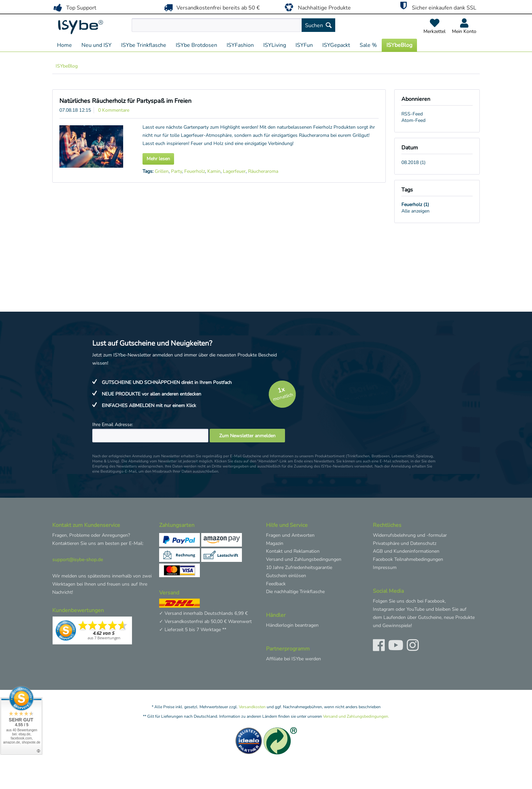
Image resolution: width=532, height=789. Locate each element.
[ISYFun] (304, 45)
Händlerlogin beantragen (292, 625)
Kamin (214, 171)
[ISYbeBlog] (399, 45)
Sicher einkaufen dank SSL (437, 7)
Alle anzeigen (415, 211)
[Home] (64, 45)
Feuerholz (195, 171)
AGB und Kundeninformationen (406, 551)
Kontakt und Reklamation (293, 551)
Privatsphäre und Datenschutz (405, 543)
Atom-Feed (413, 120)
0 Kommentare (114, 110)
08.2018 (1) (413, 162)
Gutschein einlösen (286, 576)
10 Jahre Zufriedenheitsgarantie (299, 567)
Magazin (275, 543)
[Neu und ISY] (97, 45)
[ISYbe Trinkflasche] (144, 45)
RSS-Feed (412, 114)
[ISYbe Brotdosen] (196, 45)
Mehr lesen (158, 159)
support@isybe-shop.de (78, 560)
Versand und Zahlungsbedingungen (304, 559)
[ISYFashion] (240, 45)
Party (176, 171)
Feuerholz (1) (415, 205)
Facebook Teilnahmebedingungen (408, 559)
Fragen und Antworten (290, 535)
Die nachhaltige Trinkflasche (295, 592)
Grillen (162, 171)
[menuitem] (249, 25)
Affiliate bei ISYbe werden (293, 659)
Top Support (74, 7)
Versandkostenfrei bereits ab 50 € (211, 7)
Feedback (276, 584)
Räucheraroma (263, 171)
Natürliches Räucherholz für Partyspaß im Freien (125, 101)
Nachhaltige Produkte (317, 7)
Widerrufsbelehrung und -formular (410, 535)
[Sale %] (368, 45)
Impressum (385, 567)
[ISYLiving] (275, 45)
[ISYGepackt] (336, 45)
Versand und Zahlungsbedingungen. (356, 716)
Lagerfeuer (234, 171)
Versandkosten (252, 707)
